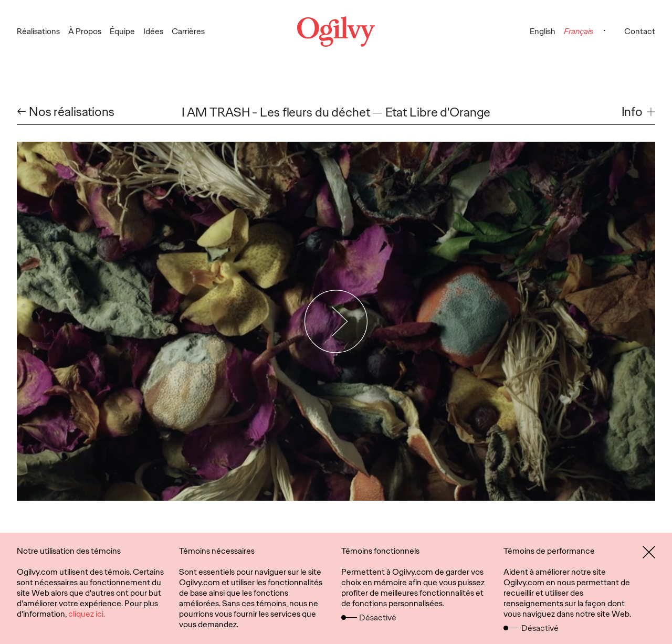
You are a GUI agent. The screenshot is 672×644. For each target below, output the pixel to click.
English (543, 31)
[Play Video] (336, 321)
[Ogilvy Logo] (336, 31)
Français (579, 31)
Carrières (188, 31)
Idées (153, 31)
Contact (640, 31)
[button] (638, 112)
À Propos (85, 31)
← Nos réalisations (66, 112)
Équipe (122, 31)
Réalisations (38, 31)
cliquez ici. (87, 614)
